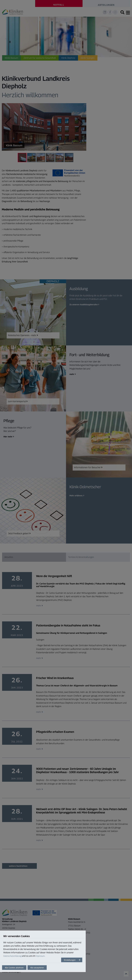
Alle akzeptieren (37, 968)
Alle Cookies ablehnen (14, 968)
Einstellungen (70, 960)
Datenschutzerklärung (12, 956)
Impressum (40, 956)
